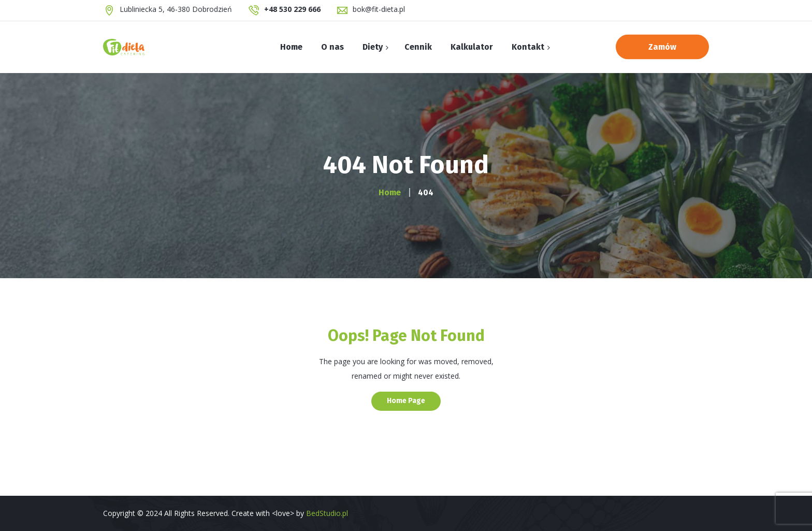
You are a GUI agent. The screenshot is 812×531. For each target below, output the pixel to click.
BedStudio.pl (327, 513)
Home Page (406, 401)
